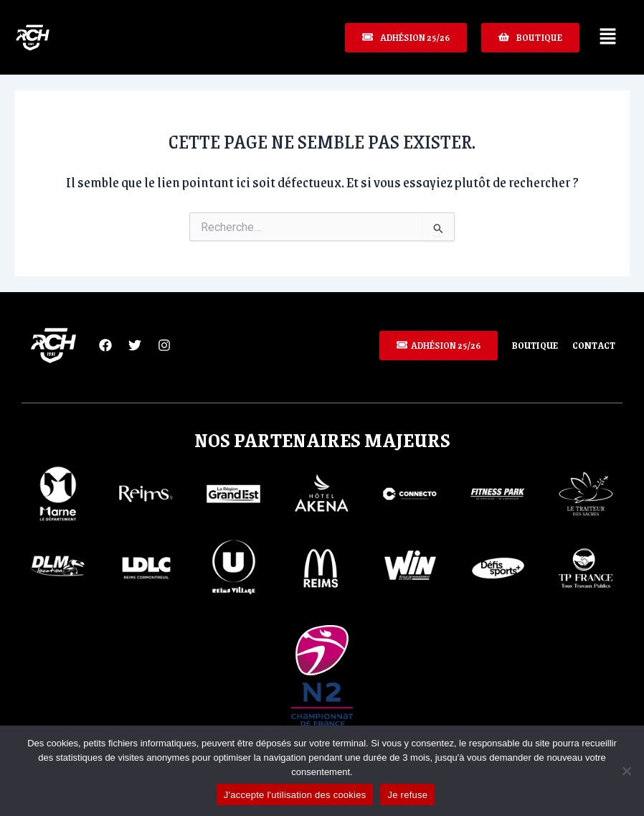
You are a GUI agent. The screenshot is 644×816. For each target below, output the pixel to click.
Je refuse (407, 795)
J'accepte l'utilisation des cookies (295, 795)
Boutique (535, 345)
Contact (594, 345)
